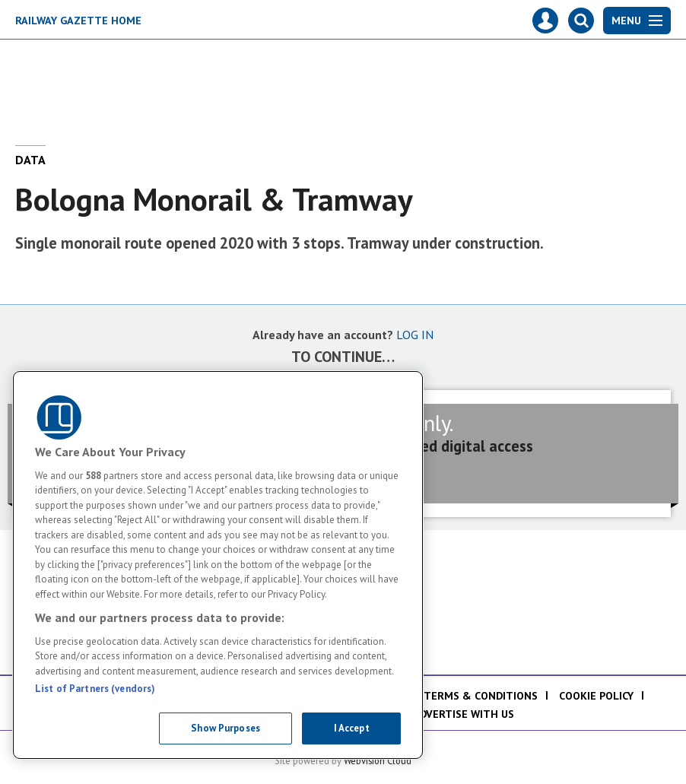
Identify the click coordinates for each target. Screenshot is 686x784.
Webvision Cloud (378, 760)
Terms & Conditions (481, 696)
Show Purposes (225, 728)
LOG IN (415, 335)
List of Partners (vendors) (95, 689)
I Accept (352, 728)
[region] (218, 565)
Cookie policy (596, 696)
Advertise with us (464, 714)
